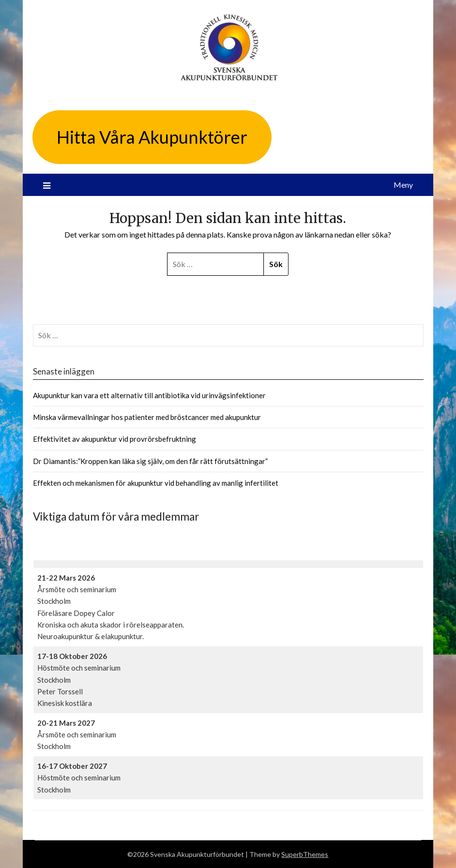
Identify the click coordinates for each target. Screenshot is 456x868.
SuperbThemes (305, 854)
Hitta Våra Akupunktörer (152, 137)
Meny (403, 185)
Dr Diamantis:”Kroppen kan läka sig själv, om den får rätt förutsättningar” (150, 461)
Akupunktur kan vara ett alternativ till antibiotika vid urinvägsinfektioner (149, 395)
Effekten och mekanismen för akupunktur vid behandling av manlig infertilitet (156, 483)
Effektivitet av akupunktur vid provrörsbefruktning (114, 439)
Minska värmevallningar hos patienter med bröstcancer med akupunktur (147, 417)
